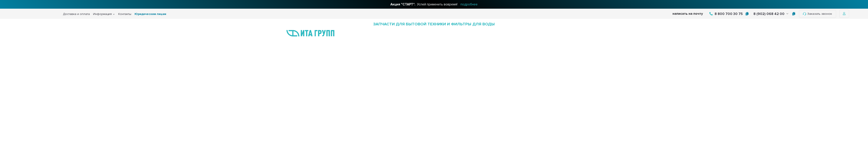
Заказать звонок (817, 14)
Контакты (125, 14)
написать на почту (688, 14)
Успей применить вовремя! (434, 4)
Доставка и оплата (76, 14)
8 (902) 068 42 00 (771, 14)
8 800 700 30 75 (726, 14)
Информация (102, 14)
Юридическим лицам (150, 14)
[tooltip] (747, 14)
